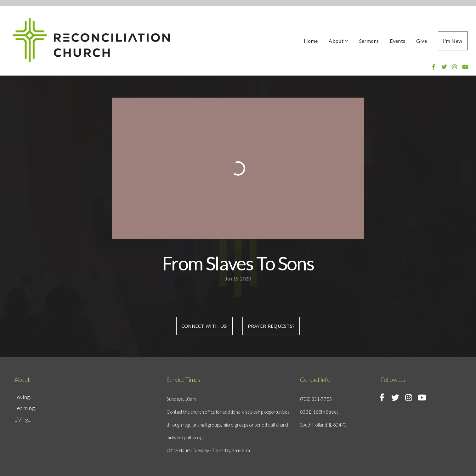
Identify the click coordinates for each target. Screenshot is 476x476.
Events (398, 41)
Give (422, 41)
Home (311, 41)
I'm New (453, 41)
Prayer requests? (271, 326)
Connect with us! (204, 326)
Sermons (369, 41)
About (338, 41)
